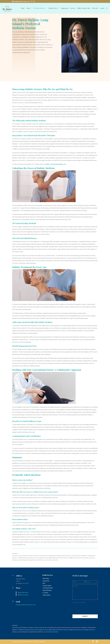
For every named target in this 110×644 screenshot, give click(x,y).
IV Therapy (45, 593)
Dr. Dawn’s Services (39, 8)
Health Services (53, 8)
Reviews (73, 8)
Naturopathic (46, 578)
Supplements (65, 8)
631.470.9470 (24, 595)
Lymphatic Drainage (48, 588)
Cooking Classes (47, 585)
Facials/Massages (47, 590)
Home (23, 8)
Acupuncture (46, 581)
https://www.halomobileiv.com (56, 164)
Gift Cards (95, 8)
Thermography (47, 595)
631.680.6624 (24, 593)
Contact (102, 8)
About (28, 8)
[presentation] (84, 608)
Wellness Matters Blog (84, 8)
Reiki (44, 583)
